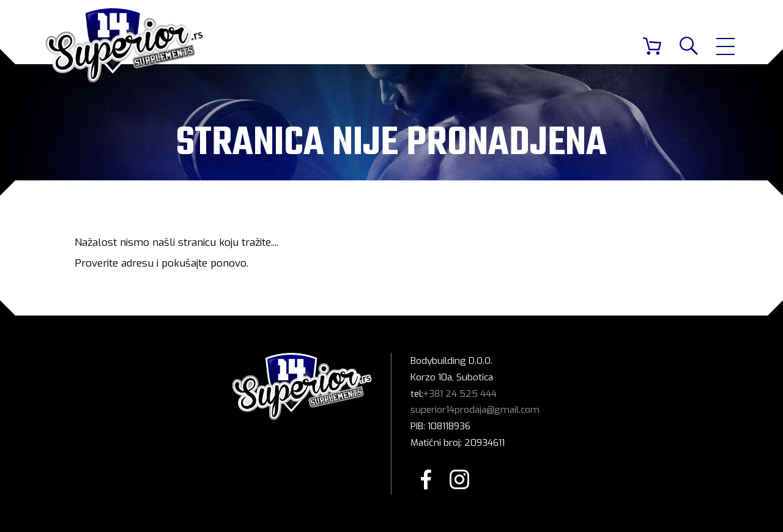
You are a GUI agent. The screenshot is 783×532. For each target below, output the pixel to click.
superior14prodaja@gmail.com (475, 410)
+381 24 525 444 (460, 394)
